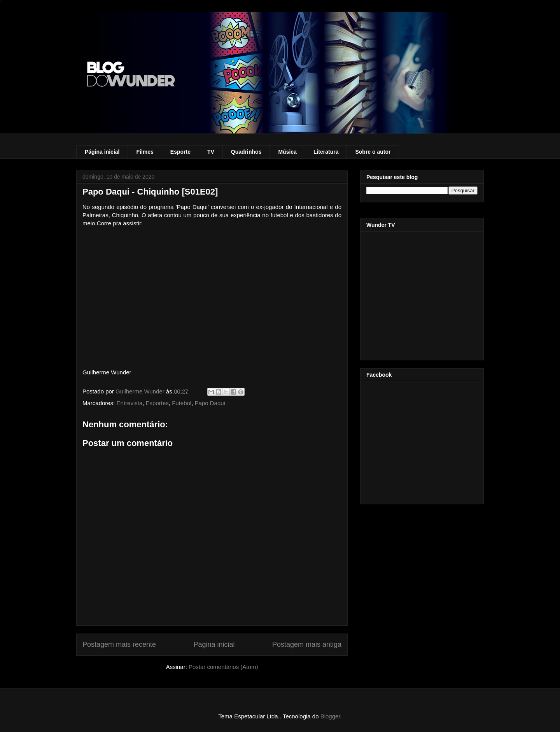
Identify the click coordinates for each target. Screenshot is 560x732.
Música (287, 152)
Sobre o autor (373, 152)
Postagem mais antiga (307, 644)
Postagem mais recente (119, 644)
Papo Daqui (210, 403)
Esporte (180, 152)
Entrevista (130, 403)
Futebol (182, 403)
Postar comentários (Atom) (223, 667)
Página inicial (102, 152)
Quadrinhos (246, 152)
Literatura (326, 152)
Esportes (157, 403)
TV (211, 152)
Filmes (145, 152)
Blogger (330, 716)
